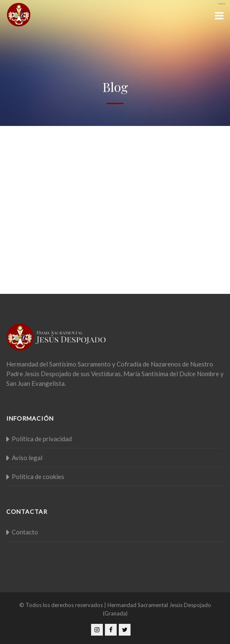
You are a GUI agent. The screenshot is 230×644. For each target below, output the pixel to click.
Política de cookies (38, 476)
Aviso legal (27, 458)
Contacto (25, 532)
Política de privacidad (42, 439)
